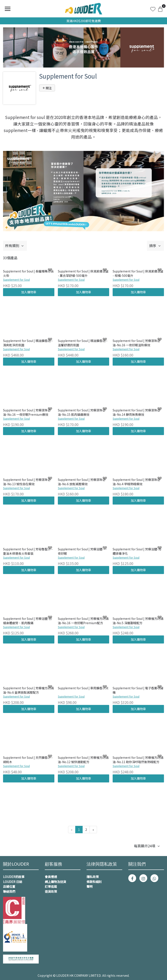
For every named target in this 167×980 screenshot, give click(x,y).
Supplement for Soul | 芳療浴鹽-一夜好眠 (82, 551)
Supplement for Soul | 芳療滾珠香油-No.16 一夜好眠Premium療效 (27, 412)
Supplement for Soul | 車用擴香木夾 (83, 688)
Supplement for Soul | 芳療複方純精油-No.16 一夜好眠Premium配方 (83, 621)
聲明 (90, 886)
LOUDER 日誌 (13, 882)
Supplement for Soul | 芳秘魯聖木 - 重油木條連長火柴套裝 (28, 551)
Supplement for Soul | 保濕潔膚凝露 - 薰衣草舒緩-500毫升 (83, 273)
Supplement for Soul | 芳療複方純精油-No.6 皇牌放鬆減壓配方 (28, 690)
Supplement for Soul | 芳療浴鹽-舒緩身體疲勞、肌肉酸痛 (28, 621)
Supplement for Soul (16, 280)
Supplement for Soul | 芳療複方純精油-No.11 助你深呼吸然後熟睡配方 (138, 760)
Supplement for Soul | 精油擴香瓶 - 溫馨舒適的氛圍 (83, 343)
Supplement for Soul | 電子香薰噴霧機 (138, 690)
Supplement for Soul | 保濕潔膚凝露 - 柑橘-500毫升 (138, 273)
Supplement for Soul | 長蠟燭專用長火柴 (28, 273)
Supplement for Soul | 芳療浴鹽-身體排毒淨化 (137, 551)
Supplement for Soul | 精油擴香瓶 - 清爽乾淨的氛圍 (28, 343)
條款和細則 (94, 882)
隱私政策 (93, 877)
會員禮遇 (51, 877)
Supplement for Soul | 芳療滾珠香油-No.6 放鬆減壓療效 (82, 482)
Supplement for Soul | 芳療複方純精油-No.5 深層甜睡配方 (138, 621)
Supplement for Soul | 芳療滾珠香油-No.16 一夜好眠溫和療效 (136, 343)
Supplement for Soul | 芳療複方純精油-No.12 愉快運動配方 (83, 760)
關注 (47, 88)
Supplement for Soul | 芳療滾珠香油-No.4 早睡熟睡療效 (136, 482)
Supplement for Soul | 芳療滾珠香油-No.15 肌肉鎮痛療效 (82, 412)
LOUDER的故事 (14, 877)
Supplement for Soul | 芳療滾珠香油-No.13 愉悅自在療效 (27, 482)
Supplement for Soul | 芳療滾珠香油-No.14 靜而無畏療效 (136, 412)
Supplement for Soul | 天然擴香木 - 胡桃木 (28, 760)
